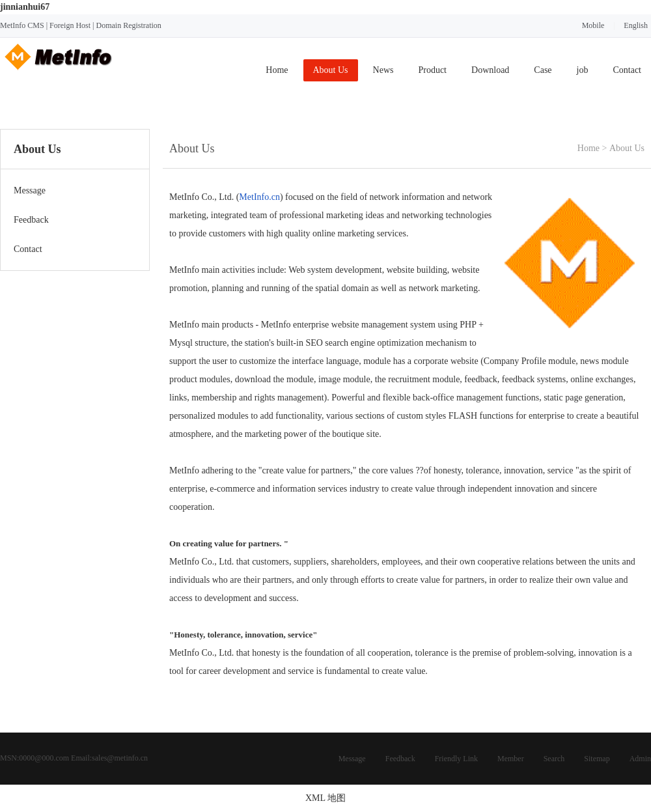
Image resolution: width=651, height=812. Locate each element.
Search (554, 759)
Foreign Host (70, 25)
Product (432, 70)
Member (511, 759)
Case (543, 70)
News (383, 70)
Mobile (593, 25)
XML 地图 (325, 798)
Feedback (400, 759)
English (636, 25)
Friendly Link (456, 759)
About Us (331, 70)
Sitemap (597, 759)
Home (277, 70)
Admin (640, 759)
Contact (627, 70)
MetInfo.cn (259, 197)
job (583, 70)
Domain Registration (128, 25)
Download (490, 70)
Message (352, 759)
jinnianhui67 (25, 7)
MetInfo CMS (22, 25)
